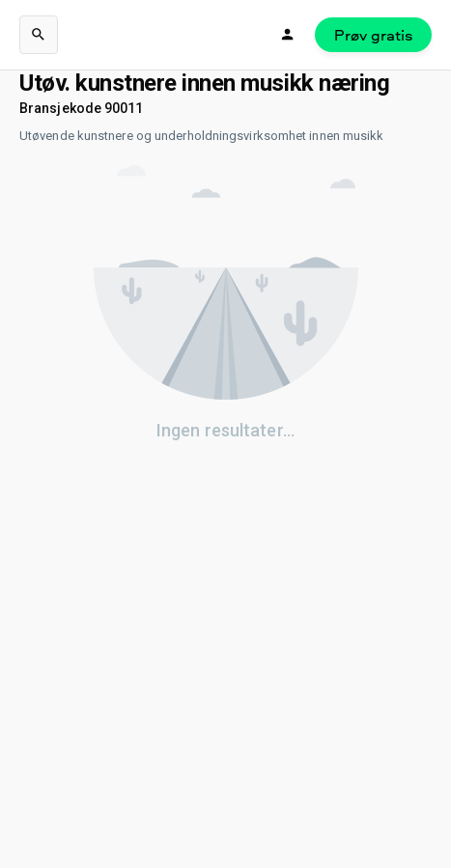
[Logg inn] (288, 35)
